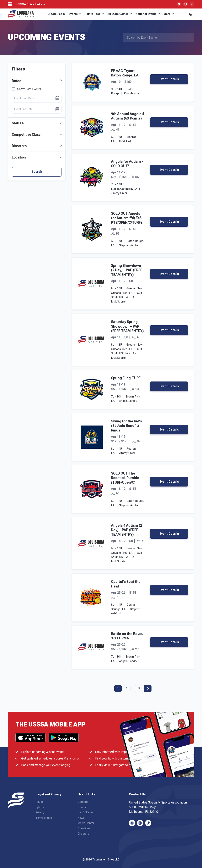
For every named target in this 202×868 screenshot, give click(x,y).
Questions (84, 828)
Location (19, 157)
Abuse (40, 802)
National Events (148, 14)
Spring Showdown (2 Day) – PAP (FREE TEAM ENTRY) (127, 270)
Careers (83, 802)
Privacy (40, 812)
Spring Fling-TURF (126, 378)
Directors (19, 146)
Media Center (86, 823)
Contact (83, 807)
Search (37, 172)
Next (148, 688)
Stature (18, 123)
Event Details (169, 79)
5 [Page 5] (139, 688)
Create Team (56, 14)
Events (75, 14)
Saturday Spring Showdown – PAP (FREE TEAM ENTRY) (127, 326)
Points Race (94, 14)
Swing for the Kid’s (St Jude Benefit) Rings (126, 426)
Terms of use (44, 818)
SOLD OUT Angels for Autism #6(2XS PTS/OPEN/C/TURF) (127, 218)
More (169, 14)
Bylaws (40, 807)
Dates (16, 81)
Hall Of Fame (85, 812)
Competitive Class (26, 134)
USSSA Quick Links (29, 4)
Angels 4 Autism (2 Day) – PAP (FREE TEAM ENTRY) (127, 530)
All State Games (120, 14)
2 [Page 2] (127, 688)
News (81, 818)
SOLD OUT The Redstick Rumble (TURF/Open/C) (125, 478)
